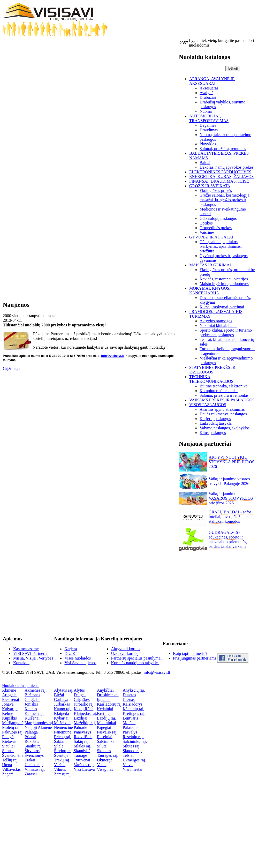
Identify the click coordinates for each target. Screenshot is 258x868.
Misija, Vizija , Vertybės (33, 658)
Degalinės (208, 125)
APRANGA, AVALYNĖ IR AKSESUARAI (212, 81)
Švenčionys (34, 755)
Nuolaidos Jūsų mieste (21, 686)
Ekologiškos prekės (216, 190)
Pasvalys (130, 732)
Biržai (59, 695)
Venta (102, 765)
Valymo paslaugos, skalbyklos (225, 428)
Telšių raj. (10, 760)
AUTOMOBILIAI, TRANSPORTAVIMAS (209, 118)
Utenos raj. (34, 765)
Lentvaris (131, 718)
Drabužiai (208, 97)
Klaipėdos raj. (85, 713)
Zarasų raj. (63, 774)
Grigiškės (82, 699)
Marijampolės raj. (39, 723)
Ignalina (104, 699)
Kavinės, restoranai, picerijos (224, 279)
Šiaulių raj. (34, 746)
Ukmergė (105, 760)
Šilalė (59, 746)
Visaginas (105, 769)
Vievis (128, 765)
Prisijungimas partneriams (195, 658)
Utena (7, 765)
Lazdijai (80, 718)
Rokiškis (32, 741)
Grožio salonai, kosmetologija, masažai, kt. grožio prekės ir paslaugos (225, 200)
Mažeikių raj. (85, 723)
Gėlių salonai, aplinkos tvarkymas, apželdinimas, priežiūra (221, 246)
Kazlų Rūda (84, 709)
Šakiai (59, 741)
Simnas (8, 751)
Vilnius (60, 769)
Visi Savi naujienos (80, 663)
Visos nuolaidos (78, 658)
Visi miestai (133, 769)
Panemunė (63, 732)
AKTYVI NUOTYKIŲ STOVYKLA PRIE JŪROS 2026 (232, 462)
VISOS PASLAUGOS (208, 405)
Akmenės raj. (36, 690)
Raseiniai (105, 737)
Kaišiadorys (133, 704)
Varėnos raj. (84, 765)
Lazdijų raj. (107, 718)
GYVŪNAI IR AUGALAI (211, 237)
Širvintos (32, 751)
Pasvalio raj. (107, 732)
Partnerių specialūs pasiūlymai (136, 658)
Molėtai (129, 723)
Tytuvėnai (82, 760)
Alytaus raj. (64, 690)
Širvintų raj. (64, 751)
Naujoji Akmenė (38, 727)
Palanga (31, 732)
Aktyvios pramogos (216, 321)
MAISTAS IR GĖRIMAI (210, 265)
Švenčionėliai (13, 755)
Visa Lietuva (84, 769)
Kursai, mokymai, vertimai (222, 307)
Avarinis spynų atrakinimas (222, 409)
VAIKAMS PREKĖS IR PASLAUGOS (222, 400)
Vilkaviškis (11, 769)
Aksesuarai (209, 88)
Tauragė (80, 755)
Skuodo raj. (132, 751)
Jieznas (129, 699)
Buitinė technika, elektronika (223, 386)
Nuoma (206, 111)
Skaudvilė (82, 751)
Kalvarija (10, 709)
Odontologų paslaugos (218, 218)
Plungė (8, 737)
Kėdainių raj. (134, 709)
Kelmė (8, 713)
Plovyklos (208, 144)
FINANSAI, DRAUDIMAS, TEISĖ (219, 181)
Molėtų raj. (11, 727)
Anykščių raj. (134, 690)
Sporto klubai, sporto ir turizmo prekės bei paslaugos (226, 332)
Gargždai (32, 699)
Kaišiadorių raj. (110, 704)
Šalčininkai (106, 741)
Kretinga (104, 713)
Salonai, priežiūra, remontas (223, 149)
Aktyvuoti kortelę (126, 649)
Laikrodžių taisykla (216, 423)
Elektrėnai (11, 699)
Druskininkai (108, 695)
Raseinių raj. (133, 737)
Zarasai (31, 774)
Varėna (60, 765)
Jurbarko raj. (84, 704)
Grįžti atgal (12, 368)
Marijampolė (13, 723)
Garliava (61, 699)
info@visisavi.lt (112, 356)
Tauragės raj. (108, 755)
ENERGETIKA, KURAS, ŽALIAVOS (221, 177)
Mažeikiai (62, 723)
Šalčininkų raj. (135, 741)
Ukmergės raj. (134, 760)
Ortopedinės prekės (216, 228)
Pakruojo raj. (13, 732)
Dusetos (130, 695)
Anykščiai (105, 690)
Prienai (30, 737)
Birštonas (32, 695)
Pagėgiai (104, 727)
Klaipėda (62, 713)
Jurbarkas (62, 704)
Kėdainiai (105, 709)
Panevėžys (82, 732)
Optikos (206, 223)
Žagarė (8, 774)
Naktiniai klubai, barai (218, 325)
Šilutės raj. (132, 746)
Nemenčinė (63, 727)
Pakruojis (131, 727)
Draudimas (209, 130)
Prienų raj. (63, 737)
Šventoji (61, 755)
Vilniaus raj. (35, 769)
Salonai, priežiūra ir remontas (224, 395)
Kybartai (61, 718)
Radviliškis (83, 737)
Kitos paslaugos (213, 433)
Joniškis (31, 704)
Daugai (80, 695)
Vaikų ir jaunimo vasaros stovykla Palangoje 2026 (229, 481)
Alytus (79, 690)
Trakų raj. (62, 760)
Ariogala (9, 695)
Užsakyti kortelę (125, 653)
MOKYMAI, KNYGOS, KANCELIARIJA (210, 291)
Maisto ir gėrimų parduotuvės (224, 284)
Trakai (30, 760)
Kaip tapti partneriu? (190, 653)
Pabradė (80, 727)
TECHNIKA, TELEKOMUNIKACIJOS (211, 379)
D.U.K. (70, 653)
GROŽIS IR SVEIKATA (210, 186)
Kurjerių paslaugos (215, 419)
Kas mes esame (26, 649)
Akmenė (9, 690)
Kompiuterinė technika (219, 391)
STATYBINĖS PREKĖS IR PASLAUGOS (212, 370)
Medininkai (107, 723)
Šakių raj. (82, 741)
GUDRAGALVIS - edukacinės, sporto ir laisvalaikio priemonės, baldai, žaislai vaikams (228, 539)
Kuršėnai (32, 718)
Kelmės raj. (34, 713)
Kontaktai (21, 663)
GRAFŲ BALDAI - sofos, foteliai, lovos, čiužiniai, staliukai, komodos (231, 517)
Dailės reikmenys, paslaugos (223, 414)
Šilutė (102, 746)
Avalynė (206, 93)
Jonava (8, 704)
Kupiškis (9, 718)
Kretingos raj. (134, 713)
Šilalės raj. (82, 746)
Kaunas (31, 709)
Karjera (71, 649)
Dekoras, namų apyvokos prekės (226, 167)
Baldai (205, 163)
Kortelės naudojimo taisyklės (135, 663)
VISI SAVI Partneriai (31, 653)
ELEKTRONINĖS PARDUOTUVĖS (220, 172)
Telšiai (128, 755)
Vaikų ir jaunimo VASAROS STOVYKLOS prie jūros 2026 (231, 498)
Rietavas (9, 741)
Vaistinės (207, 232)
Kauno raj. (63, 709)
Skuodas (104, 751)
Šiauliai (8, 746)
